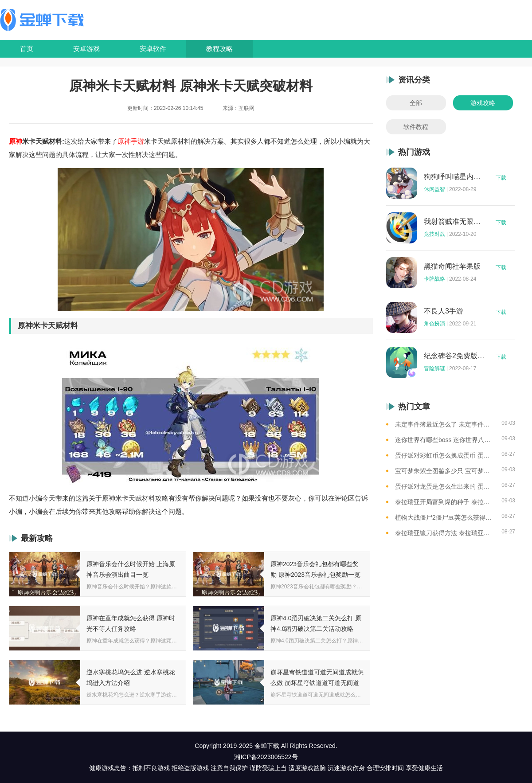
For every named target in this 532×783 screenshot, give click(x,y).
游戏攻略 (483, 103)
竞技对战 (434, 234)
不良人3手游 (444, 311)
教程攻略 (219, 49)
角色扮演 (434, 324)
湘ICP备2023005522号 (266, 757)
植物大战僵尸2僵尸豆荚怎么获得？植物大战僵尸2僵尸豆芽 (445, 517)
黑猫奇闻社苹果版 (452, 266)
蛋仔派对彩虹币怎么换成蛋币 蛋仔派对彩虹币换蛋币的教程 (445, 455)
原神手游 (131, 141)
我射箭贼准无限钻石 (454, 222)
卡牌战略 (434, 279)
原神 (16, 141)
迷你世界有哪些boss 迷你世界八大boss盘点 (445, 440)
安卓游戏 (86, 49)
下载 (501, 178)
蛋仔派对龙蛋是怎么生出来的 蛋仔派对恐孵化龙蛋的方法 (445, 486)
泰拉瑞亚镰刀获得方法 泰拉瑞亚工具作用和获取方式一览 (445, 533)
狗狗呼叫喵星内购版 (454, 177)
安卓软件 (153, 49)
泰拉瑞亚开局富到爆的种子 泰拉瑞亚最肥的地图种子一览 (445, 502)
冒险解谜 (434, 368)
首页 (27, 49)
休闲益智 (434, 189)
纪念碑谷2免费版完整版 (454, 356)
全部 (416, 103)
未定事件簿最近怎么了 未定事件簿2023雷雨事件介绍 (445, 424)
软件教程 (416, 127)
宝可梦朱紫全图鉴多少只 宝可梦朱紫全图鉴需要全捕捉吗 (445, 471)
